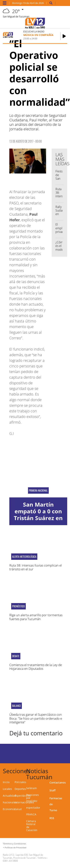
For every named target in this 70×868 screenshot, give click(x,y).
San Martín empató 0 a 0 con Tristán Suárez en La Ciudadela (38, 515)
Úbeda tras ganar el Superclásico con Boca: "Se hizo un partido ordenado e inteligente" (36, 718)
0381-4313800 (10, 861)
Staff (52, 790)
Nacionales (10, 802)
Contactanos (58, 782)
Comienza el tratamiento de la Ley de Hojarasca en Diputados (36, 667)
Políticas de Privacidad (15, 847)
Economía (9, 809)
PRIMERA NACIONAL (38, 490)
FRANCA (31, 814)
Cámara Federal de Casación (32, 826)
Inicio (6, 782)
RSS (52, 818)
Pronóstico (18, 606)
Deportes (20, 789)
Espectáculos (23, 796)
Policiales (20, 782)
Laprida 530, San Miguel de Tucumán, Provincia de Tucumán (23, 856)
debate (16, 656)
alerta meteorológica (24, 557)
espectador (33, 808)
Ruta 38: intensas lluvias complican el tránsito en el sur (36, 567)
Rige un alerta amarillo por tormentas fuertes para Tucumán (36, 617)
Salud (18, 809)
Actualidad (10, 796)
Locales (7, 789)
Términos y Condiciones (14, 844)
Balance (17, 706)
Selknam (31, 788)
